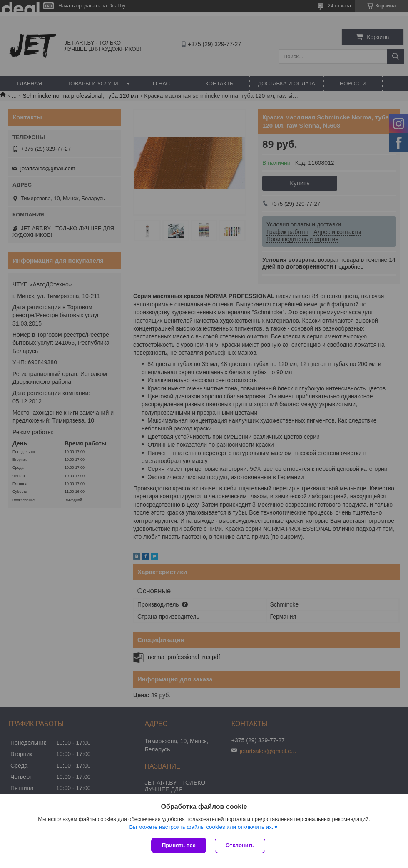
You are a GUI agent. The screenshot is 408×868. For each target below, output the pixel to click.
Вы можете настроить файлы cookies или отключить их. (201, 827)
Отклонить (240, 845)
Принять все (179, 845)
